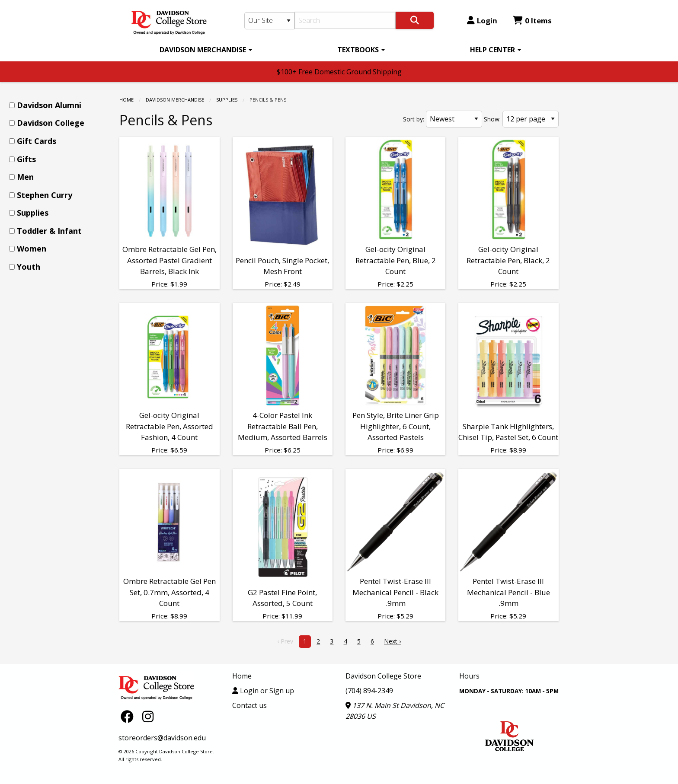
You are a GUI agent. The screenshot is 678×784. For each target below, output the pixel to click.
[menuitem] (205, 50)
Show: (492, 119)
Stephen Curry (45, 195)
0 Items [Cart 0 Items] (532, 21)
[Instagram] (148, 716)
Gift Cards (37, 141)
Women (32, 249)
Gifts (26, 159)
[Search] (345, 20)
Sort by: (414, 119)
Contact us (249, 705)
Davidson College (51, 123)
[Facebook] (129, 716)
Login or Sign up (263, 691)
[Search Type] (269, 21)
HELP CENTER (493, 50)
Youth (29, 267)
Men (25, 177)
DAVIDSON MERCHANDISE (203, 50)
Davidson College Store (383, 676)
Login (482, 21)
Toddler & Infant (49, 231)
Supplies (227, 100)
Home (126, 100)
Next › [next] (392, 641)
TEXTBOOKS (358, 50)
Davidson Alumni (49, 105)
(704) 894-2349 (369, 691)
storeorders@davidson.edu (162, 738)
